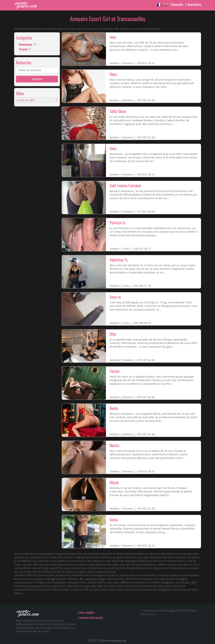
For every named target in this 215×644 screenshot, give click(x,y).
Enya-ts (115, 297)
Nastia (114, 445)
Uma (113, 148)
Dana (113, 74)
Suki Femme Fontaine (125, 185)
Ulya (113, 334)
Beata (114, 408)
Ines (113, 37)
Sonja (114, 519)
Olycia (114, 482)
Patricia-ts (118, 223)
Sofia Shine (118, 111)
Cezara (114, 371)
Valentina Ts (119, 260)
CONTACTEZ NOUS (91, 618)
